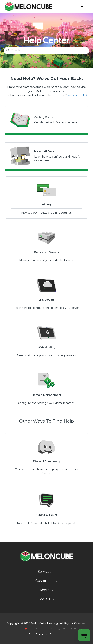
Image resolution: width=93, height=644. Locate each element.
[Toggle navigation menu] (82, 7)
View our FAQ (77, 95)
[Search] (46, 51)
